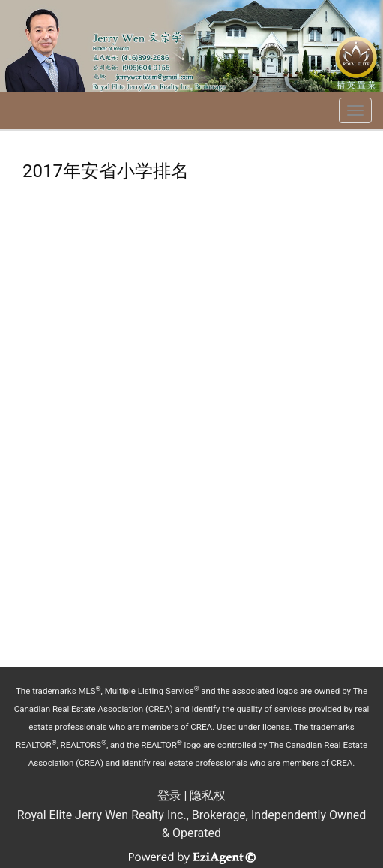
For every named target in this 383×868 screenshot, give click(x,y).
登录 (169, 796)
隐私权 (208, 796)
